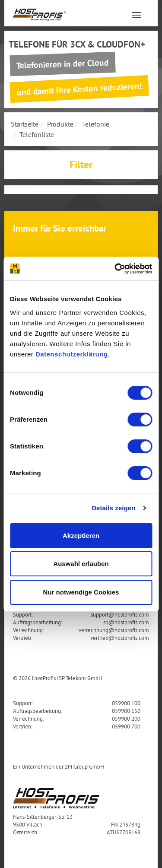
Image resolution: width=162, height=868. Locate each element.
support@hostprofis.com (120, 614)
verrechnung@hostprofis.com (114, 630)
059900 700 (126, 726)
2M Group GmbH (84, 766)
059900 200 (126, 719)
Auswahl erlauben (81, 564)
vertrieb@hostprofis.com (120, 638)
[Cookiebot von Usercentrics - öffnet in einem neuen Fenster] (115, 269)
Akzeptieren (81, 536)
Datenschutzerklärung (72, 354)
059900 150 (126, 711)
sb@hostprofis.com (126, 622)
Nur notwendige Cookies (81, 592)
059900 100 (126, 703)
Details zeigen (113, 508)
